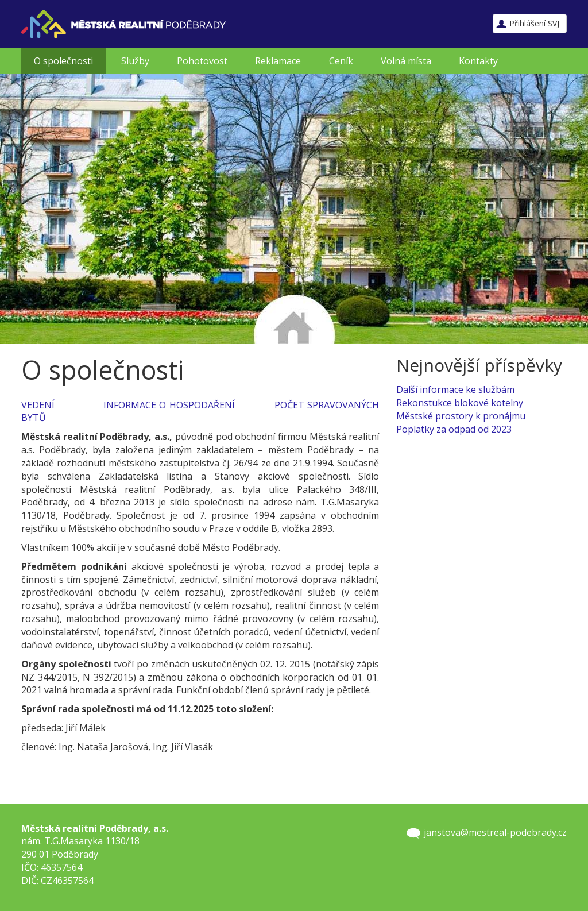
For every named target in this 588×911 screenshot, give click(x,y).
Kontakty (478, 61)
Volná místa (406, 61)
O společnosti (63, 61)
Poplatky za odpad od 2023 (454, 429)
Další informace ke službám (455, 389)
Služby (135, 61)
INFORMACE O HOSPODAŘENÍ (169, 405)
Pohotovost (202, 61)
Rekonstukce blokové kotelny (460, 403)
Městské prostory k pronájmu (461, 416)
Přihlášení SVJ (534, 23)
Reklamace (278, 61)
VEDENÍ (38, 405)
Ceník (341, 61)
